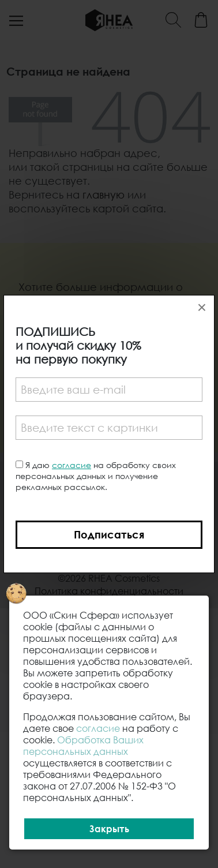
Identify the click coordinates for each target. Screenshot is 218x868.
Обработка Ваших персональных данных (83, 746)
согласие (72, 465)
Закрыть (109, 829)
